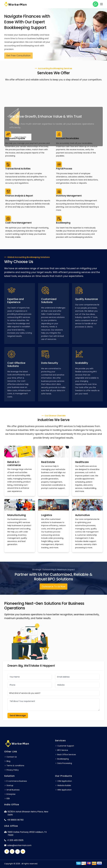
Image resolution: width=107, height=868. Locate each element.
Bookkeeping (62, 759)
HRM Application (63, 790)
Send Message (18, 715)
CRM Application (63, 781)
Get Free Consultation (18, 57)
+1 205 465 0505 (14, 840)
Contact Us (10, 757)
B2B (7, 798)
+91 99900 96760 (14, 820)
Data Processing (63, 763)
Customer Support (65, 746)
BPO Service (62, 750)
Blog (7, 761)
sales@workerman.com (18, 845)
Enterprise (10, 794)
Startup (9, 785)
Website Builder (63, 785)
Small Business (12, 790)
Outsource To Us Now (53, 587)
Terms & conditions (14, 766)
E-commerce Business (16, 781)
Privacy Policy (11, 770)
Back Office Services (65, 755)
